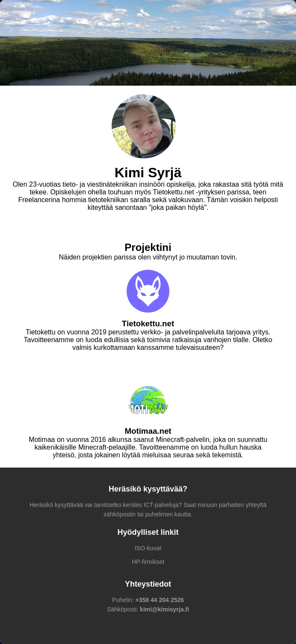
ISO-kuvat (148, 548)
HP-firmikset (148, 562)
